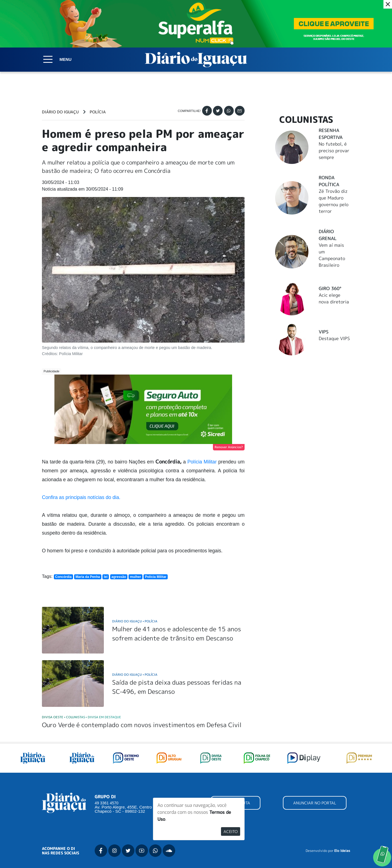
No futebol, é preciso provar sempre (334, 151)
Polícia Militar (202, 462)
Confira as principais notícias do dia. (81, 497)
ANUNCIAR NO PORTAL (315, 803)
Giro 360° (330, 288)
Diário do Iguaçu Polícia (135, 621)
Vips (324, 332)
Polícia (98, 112)
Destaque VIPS (334, 338)
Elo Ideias (342, 851)
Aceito (231, 831)
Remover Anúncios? (229, 447)
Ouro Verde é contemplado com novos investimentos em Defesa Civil (142, 725)
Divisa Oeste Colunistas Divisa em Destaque (81, 717)
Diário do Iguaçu (60, 112)
